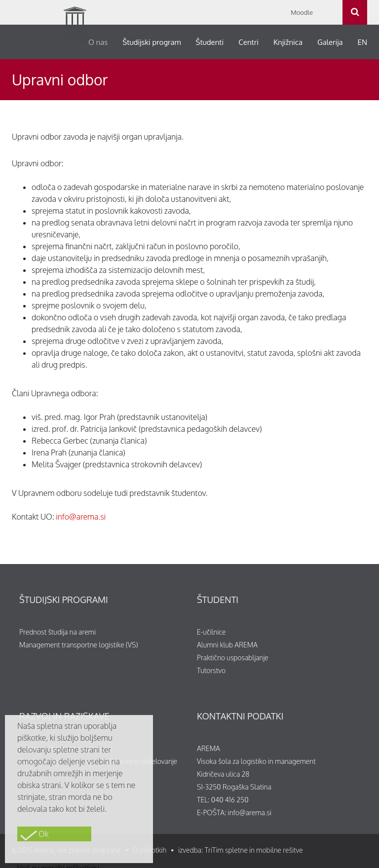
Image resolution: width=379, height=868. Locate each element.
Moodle (302, 12)
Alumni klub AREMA (227, 645)
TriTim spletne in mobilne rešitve (254, 850)
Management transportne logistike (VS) (79, 645)
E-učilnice (211, 632)
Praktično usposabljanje (233, 658)
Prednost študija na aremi (57, 632)
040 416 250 (230, 800)
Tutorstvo (211, 670)
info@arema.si (81, 517)
